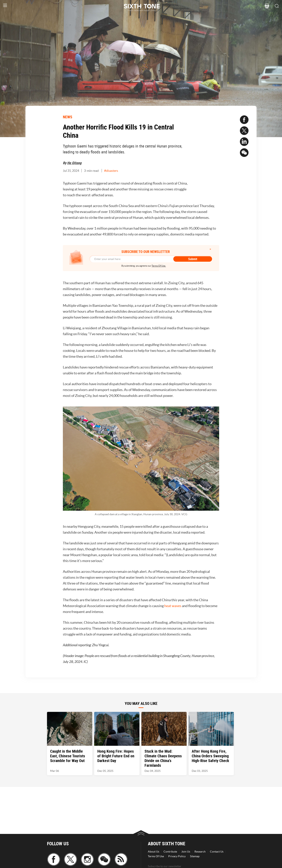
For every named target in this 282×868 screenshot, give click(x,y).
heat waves (173, 606)
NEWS (68, 117)
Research (200, 852)
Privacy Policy (177, 856)
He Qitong (74, 163)
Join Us (186, 852)
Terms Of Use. (159, 266)
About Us (154, 852)
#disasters (111, 171)
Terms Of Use (156, 856)
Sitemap (195, 856)
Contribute (170, 852)
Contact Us (217, 852)
